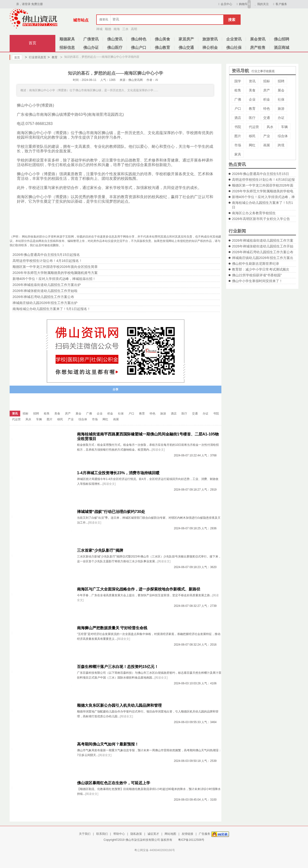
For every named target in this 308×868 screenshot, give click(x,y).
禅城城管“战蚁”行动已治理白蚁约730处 (111, 512)
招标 (267, 81)
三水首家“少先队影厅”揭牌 (100, 550)
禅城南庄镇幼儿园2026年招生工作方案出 (263, 258)
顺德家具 (67, 39)
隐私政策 (136, 834)
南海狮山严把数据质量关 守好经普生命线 (112, 628)
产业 (267, 136)
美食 (252, 90)
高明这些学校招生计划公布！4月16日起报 (263, 180)
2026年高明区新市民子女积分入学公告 (261, 219)
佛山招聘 (282, 39)
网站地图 (170, 834)
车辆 (284, 127)
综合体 (283, 136)
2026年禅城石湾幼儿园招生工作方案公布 (263, 252)
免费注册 (37, 4)
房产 (267, 90)
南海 (117, 29)
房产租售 (258, 48)
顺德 (108, 29)
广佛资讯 (91, 39)
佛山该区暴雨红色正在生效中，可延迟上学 (114, 783)
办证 (281, 118)
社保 (281, 99)
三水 (125, 29)
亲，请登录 (23, 4)
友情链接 (187, 834)
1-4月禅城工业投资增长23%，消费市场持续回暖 (118, 473)
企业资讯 (234, 39)
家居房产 (186, 39)
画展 (267, 145)
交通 (267, 118)
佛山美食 (162, 39)
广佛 (238, 99)
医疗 (252, 118)
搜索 (232, 20)
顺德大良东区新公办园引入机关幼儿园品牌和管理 (119, 705)
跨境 (281, 145)
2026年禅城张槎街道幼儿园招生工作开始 (263, 246)
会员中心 (225, 4)
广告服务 (205, 834)
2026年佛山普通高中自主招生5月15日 (260, 174)
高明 (134, 29)
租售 (238, 90)
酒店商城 (282, 48)
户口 (238, 109)
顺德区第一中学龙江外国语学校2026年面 (263, 185)
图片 (238, 136)
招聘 (281, 81)
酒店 (238, 118)
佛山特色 (139, 39)
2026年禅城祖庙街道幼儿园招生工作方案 (263, 240)
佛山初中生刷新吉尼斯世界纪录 (256, 264)
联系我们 (102, 834)
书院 (238, 127)
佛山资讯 (115, 39)
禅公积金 (210, 48)
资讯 (252, 81)
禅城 (99, 29)
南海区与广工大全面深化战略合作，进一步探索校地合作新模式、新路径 (139, 589)
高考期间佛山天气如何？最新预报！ (108, 744)
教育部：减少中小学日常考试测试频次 (261, 269)
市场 (238, 145)
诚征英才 (153, 834)
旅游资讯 (210, 39)
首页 (32, 43)
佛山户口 (139, 48)
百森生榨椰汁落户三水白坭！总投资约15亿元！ (118, 667)
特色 (267, 109)
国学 (238, 81)
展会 (281, 90)
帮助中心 (119, 834)
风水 (270, 127)
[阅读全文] (158, 450)
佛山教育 (162, 48)
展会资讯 (258, 39)
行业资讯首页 (35, 57)
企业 (252, 99)
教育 (52, 57)
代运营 (254, 127)
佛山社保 (234, 48)
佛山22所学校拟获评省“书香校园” (257, 275)
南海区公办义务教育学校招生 (254, 213)
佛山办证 (91, 48)
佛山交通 (186, 48)
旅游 (281, 109)
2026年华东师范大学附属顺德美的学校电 (263, 191)
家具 (238, 154)
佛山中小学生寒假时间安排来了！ (257, 281)
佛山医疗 (115, 48)
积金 (267, 99)
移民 (252, 136)
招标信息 (67, 48)
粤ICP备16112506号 (191, 840)
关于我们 (85, 834)
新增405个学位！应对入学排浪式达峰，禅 (263, 197)
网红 (252, 145)
